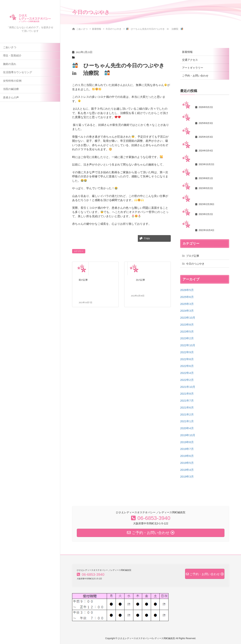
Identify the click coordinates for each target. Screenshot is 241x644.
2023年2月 (187, 338)
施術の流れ (10, 64)
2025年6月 (187, 297)
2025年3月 (187, 304)
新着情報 (187, 52)
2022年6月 (187, 366)
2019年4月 (187, 470)
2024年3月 (187, 311)
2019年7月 (187, 449)
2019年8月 (187, 442)
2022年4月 (187, 373)
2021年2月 (187, 414)
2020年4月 (187, 428)
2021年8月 (187, 394)
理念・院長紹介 (12, 56)
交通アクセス (190, 60)
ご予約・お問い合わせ (195, 76)
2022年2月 (187, 380)
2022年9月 (187, 352)
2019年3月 (187, 477)
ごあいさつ (10, 47)
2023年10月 (188, 318)
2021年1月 (187, 421)
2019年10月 (188, 435)
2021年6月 (187, 407)
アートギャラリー (193, 68)
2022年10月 (188, 345)
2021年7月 (187, 401)
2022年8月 (187, 359)
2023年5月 (187, 331)
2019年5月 (187, 463)
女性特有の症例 (12, 81)
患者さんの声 (11, 98)
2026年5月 (187, 290)
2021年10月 (188, 387)
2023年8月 (187, 325)
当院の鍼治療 (11, 89)
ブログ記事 (193, 256)
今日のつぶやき (195, 264)
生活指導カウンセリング (18, 72)
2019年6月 (187, 456)
